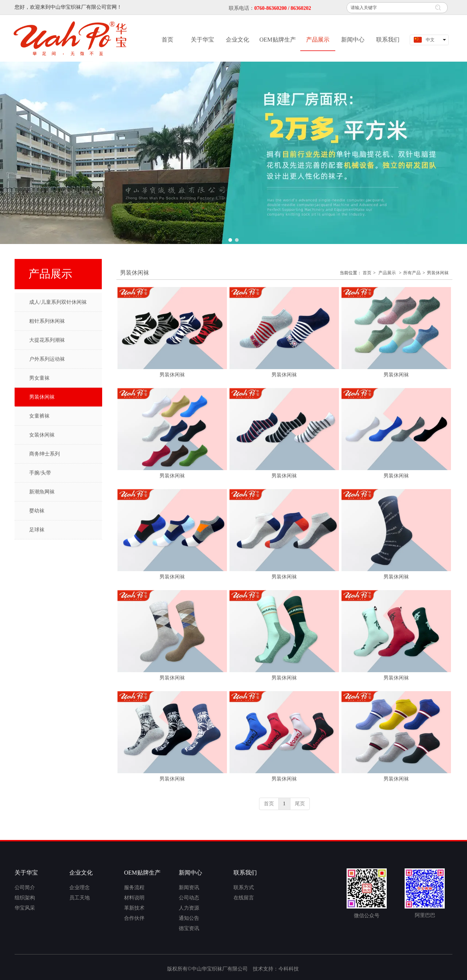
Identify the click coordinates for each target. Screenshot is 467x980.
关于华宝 (26, 873)
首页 (367, 273)
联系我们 (245, 873)
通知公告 (189, 918)
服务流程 (134, 888)
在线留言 (244, 898)
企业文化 (81, 873)
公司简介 (25, 888)
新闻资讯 (189, 888)
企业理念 (80, 888)
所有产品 (412, 273)
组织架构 (25, 898)
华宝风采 (25, 908)
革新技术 (134, 908)
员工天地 (80, 898)
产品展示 (387, 273)
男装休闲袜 (438, 273)
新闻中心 (190, 873)
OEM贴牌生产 (142, 873)
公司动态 (189, 898)
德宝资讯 (189, 928)
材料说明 (134, 898)
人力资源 (189, 908)
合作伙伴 (134, 918)
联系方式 (244, 888)
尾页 (300, 804)
